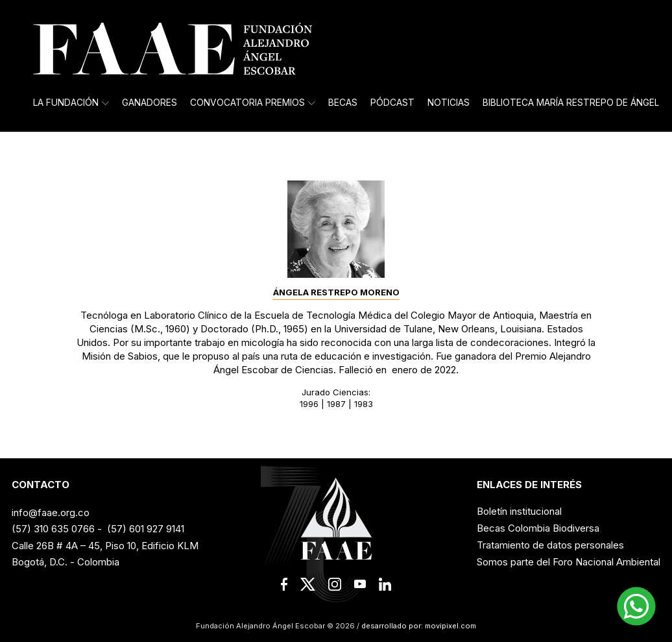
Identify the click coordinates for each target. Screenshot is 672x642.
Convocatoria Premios (253, 103)
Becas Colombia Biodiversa (538, 528)
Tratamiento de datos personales (550, 545)
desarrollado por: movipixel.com (418, 626)
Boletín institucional (519, 511)
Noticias (449, 103)
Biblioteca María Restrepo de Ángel (571, 103)
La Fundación (71, 103)
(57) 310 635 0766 (53, 529)
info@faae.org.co (51, 512)
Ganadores (150, 103)
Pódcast (392, 103)
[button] (636, 606)
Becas (343, 103)
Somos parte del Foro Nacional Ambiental (569, 562)
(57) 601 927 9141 (146, 529)
